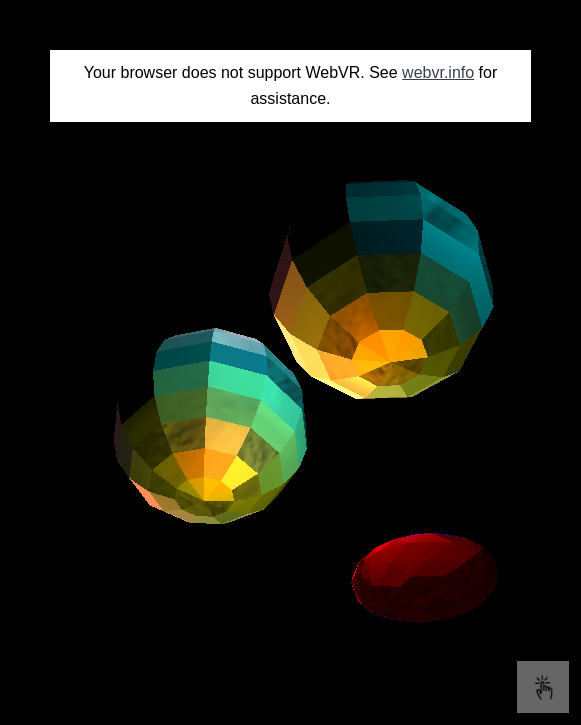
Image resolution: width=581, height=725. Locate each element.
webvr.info (438, 72)
